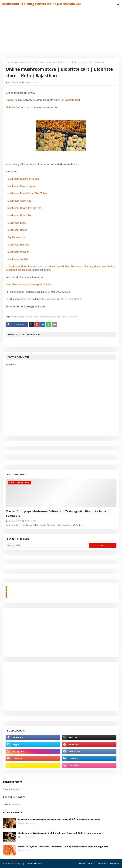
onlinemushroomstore (24, 62)
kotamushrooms (48, 317)
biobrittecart (18, 317)
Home (8, 62)
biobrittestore (32, 317)
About (91, 864)
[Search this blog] (47, 545)
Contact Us (102, 864)
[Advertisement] (61, 31)
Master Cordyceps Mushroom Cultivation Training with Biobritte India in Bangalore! (57, 513)
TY (21, 864)
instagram (114, 864)
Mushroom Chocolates (18, 270)
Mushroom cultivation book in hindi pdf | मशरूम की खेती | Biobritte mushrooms (59, 820)
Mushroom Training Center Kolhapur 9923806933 (41, 4)
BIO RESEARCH (14, 83)
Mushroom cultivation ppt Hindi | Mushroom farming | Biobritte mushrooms (59, 833)
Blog (40, 864)
